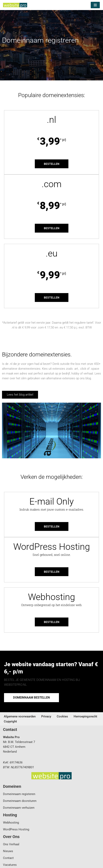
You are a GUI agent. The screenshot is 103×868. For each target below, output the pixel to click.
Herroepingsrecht (85, 716)
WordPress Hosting (16, 829)
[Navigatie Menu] (95, 5)
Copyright (10, 721)
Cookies (62, 716)
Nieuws (8, 851)
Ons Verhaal (11, 844)
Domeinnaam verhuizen (19, 808)
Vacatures (10, 865)
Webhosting (11, 823)
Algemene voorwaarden (20, 716)
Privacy (46, 716)
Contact (8, 858)
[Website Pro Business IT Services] (15, 5)
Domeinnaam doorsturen (20, 801)
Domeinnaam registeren (19, 794)
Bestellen (52, 164)
